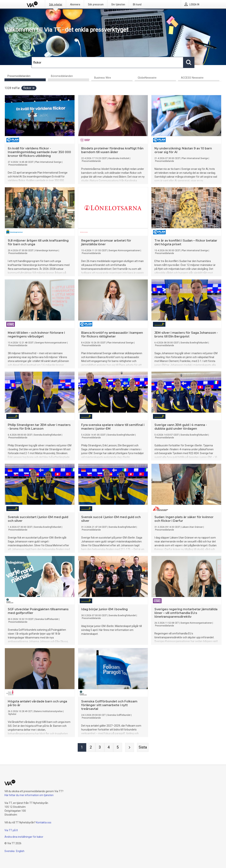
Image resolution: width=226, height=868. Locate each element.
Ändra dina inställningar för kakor (24, 837)
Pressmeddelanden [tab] (19, 76)
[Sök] (107, 62)
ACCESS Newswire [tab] (192, 78)
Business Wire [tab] (103, 78)
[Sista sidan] (143, 748)
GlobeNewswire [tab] (147, 78)
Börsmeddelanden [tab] (62, 76)
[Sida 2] (91, 748)
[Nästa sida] (130, 748)
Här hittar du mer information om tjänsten (29, 795)
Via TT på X (11, 830)
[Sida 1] (82, 748)
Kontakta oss (44, 822)
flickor (29, 88)
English (20, 851)
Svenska (9, 851)
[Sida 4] (109, 748)
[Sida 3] (100, 748)
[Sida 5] (118, 748)
